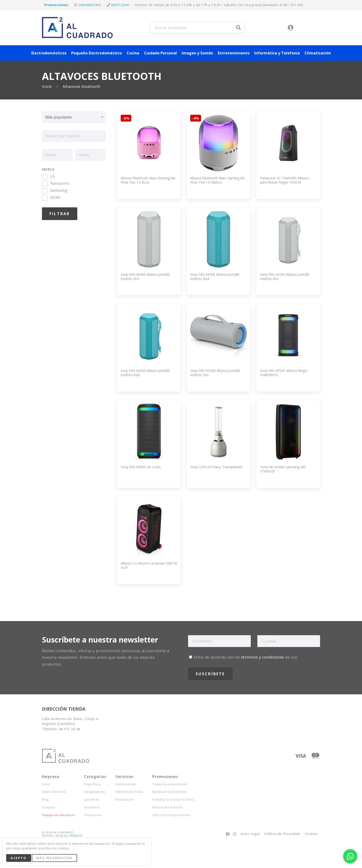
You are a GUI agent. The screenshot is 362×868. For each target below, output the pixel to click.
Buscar (239, 28)
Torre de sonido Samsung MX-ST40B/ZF (283, 469)
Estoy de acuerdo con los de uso (243, 657)
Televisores (93, 815)
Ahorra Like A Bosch (167, 807)
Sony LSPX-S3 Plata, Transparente (216, 467)
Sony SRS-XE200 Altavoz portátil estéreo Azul (145, 373)
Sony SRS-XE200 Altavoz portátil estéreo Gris (284, 276)
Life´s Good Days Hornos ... (173, 815)
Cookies (311, 834)
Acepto (19, 858)
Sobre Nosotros (54, 792)
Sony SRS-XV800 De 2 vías (141, 467)
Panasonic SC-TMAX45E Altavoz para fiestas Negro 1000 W (284, 180)
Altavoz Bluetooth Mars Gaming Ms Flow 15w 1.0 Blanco (218, 180)
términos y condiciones (263, 657)
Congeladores (95, 792)
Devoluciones (126, 784)
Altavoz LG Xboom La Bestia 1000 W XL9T (149, 565)
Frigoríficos (92, 784)
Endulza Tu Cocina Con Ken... (174, 800)
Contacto (49, 807)
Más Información (54, 858)
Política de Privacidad (282, 834)
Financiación (125, 800)
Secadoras (92, 807)
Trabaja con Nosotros (58, 815)
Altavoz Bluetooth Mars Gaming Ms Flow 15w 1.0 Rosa (148, 180)
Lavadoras (92, 800)
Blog (45, 800)
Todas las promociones (170, 784)
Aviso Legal (250, 834)
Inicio (47, 87)
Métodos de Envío (129, 792)
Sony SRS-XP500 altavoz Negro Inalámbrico (284, 373)
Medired (76, 835)
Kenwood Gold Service (169, 792)
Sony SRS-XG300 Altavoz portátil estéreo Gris (215, 373)
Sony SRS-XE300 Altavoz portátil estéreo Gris (145, 276)
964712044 (120, 5)
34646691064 (90, 5)
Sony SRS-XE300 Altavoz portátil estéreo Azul (215, 276)
